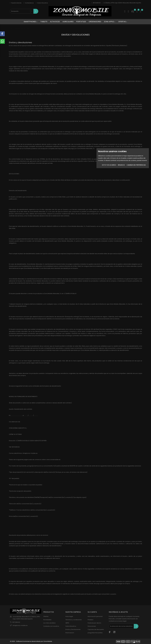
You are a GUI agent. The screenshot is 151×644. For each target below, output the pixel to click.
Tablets (44, 22)
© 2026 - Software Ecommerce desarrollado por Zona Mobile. (31, 641)
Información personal (95, 616)
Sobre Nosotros (42, 3)
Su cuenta (92, 612)
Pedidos (90, 620)
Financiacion (70, 633)
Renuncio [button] (121, 165)
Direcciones (92, 626)
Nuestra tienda (16, 3)
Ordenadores (95, 22)
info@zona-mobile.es (20, 625)
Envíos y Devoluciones (73, 629)
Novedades (47, 620)
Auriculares (68, 22)
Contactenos (29, 3)
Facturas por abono (94, 623)
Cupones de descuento (96, 629)
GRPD (67, 623)
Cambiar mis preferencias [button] (136, 165)
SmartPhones (31, 22)
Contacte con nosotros (51, 626)
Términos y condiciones (74, 620)
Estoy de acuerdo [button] (109, 165)
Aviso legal (69, 616)
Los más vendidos (49, 623)
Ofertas (123, 22)
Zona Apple (110, 22)
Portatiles (81, 22)
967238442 (16, 622)
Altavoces (55, 22)
